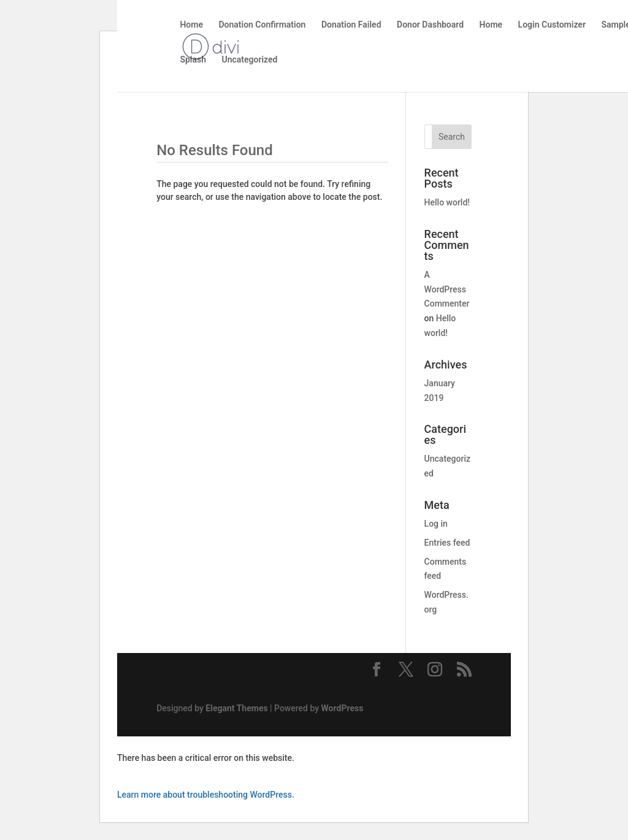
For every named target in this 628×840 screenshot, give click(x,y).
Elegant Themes (236, 708)
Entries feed (447, 543)
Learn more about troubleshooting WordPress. (206, 795)
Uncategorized (249, 60)
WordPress (343, 708)
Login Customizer (552, 25)
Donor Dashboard (430, 25)
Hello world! (447, 202)
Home (191, 25)
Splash (193, 60)
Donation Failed (351, 25)
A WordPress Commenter (447, 289)
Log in (436, 524)
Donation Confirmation (262, 25)
